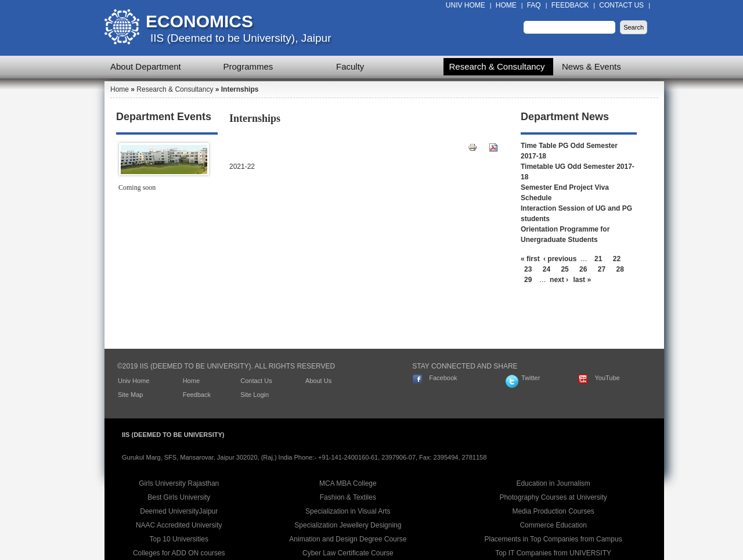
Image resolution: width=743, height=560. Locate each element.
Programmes (248, 66)
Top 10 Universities (179, 539)
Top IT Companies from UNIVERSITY (553, 553)
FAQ (534, 5)
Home (506, 5)
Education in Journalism (553, 483)
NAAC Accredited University (179, 525)
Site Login (255, 395)
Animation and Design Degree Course (348, 539)
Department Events (164, 117)
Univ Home (466, 5)
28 (620, 269)
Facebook (443, 378)
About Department (146, 66)
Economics (199, 21)
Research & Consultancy (497, 66)
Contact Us (621, 5)
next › (559, 280)
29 (528, 280)
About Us (318, 381)
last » (582, 280)
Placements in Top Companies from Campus (553, 539)
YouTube (607, 378)
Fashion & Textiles (348, 497)
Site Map (130, 395)
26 (583, 269)
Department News (565, 117)
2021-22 (242, 167)
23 (528, 269)
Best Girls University (179, 497)
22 (617, 259)
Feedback (570, 5)
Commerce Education (553, 525)
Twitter (531, 378)
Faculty (350, 66)
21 (598, 259)
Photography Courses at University (553, 497)
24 (547, 269)
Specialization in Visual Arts (348, 511)
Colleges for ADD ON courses (179, 553)
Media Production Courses (553, 511)
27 (602, 269)
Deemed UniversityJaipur (179, 511)
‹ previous (560, 259)
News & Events (591, 66)
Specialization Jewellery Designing (348, 525)
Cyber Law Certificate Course (348, 553)
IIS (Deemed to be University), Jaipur (241, 38)
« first (530, 259)
